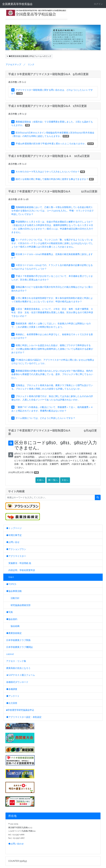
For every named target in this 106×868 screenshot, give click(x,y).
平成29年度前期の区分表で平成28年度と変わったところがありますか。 (53, 144)
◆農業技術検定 (14, 633)
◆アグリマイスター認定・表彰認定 (24, 717)
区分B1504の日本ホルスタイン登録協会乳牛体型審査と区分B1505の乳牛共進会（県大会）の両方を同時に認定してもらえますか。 (53, 134)
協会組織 (13, 626)
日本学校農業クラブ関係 (18, 640)
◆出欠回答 (12, 703)
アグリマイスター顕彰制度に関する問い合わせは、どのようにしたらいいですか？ (52, 92)
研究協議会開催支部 (18, 605)
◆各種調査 (12, 689)
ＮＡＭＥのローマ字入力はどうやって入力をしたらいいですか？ (48, 172)
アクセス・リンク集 (16, 661)
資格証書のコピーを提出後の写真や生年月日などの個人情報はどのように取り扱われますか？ (52, 289)
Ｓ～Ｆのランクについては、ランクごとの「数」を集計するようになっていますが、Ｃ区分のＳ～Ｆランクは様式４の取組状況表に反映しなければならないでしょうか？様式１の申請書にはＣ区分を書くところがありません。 (52, 243)
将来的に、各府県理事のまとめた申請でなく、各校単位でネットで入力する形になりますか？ (52, 336)
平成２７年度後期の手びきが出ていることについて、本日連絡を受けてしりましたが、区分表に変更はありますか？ (52, 278)
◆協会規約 (12, 619)
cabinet (10, 654)
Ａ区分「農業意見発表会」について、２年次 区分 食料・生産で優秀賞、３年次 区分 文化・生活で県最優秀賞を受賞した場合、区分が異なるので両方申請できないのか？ (52, 313)
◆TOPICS (11, 584)
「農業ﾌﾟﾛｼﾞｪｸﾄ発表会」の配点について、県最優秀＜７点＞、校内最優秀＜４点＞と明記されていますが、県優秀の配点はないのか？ (52, 409)
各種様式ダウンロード (17, 682)
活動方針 (13, 598)
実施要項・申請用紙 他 (19, 563)
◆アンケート (13, 696)
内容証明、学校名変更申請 (21, 570)
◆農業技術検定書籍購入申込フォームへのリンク (29, 56)
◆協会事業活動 (14, 591)
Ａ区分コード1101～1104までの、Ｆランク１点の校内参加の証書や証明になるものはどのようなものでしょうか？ (52, 267)
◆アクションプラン (16, 549)
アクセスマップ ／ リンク (20, 65)
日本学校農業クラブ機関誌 (19, 647)
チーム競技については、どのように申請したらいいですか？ (43, 418)
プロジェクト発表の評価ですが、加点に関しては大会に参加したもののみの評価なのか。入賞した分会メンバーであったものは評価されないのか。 (52, 398)
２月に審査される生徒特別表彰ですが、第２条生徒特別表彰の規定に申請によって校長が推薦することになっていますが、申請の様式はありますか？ (52, 300)
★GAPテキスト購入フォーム (21, 675)
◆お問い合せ (13, 542)
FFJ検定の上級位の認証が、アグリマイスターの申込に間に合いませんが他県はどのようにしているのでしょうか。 (53, 362)
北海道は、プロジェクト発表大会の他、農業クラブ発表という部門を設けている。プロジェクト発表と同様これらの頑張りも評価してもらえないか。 (52, 387)
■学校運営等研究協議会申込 (20, 710)
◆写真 (10, 612)
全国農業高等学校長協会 (17, 4)
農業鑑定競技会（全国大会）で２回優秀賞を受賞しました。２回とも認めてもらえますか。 (52, 124)
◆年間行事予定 (14, 535)
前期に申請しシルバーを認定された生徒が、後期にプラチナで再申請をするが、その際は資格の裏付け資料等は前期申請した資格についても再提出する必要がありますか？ (52, 349)
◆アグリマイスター (16, 556)
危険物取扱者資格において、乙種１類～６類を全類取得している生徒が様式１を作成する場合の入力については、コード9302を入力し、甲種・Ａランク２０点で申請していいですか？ (52, 211)
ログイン (98, 4)
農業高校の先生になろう (18, 668)
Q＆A (10, 577)
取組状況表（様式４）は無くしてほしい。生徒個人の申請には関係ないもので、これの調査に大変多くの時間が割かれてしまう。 (51, 325)
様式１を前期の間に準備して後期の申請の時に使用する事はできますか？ (53, 179)
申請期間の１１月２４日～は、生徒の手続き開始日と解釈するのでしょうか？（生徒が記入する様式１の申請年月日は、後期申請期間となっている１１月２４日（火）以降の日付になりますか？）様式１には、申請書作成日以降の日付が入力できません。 (52, 227)
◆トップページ (14, 528)
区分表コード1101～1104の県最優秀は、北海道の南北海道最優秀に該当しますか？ (52, 256)
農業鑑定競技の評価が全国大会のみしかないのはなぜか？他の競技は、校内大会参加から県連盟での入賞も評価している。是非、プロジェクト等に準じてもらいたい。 (52, 374)
